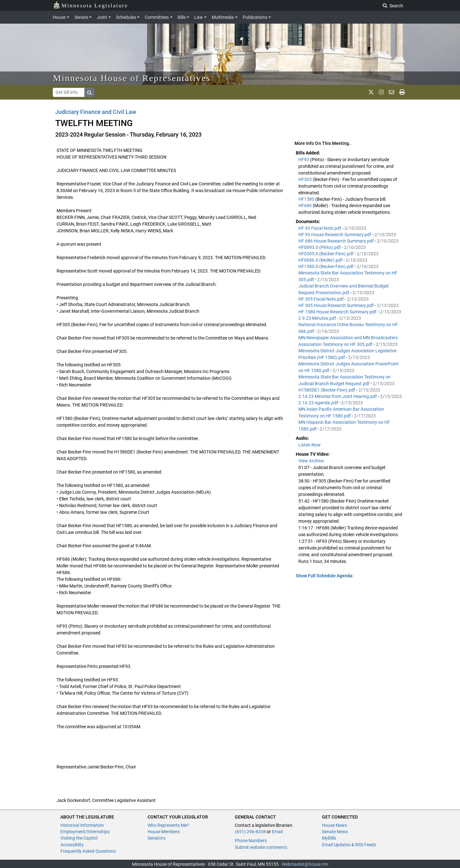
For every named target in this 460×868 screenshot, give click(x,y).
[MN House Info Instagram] (381, 92)
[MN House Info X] (371, 92)
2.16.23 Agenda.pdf (319, 403)
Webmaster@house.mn (305, 864)
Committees (157, 17)
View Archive (311, 461)
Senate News (335, 832)
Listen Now (310, 445)
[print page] (402, 92)
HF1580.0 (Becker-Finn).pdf (326, 266)
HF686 (306, 206)
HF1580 (307, 199)
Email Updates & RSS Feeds (349, 845)
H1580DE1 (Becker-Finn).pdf (327, 390)
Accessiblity (72, 845)
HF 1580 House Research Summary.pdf (338, 312)
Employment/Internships (85, 832)
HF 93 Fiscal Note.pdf (320, 228)
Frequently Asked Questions (88, 851)
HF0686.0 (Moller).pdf (321, 260)
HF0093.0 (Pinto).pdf (320, 247)
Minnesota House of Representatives (132, 78)
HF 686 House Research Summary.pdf (337, 241)
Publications (255, 17)
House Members (164, 832)
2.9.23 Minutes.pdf (318, 318)
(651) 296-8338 (250, 832)
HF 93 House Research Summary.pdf (335, 235)
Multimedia (223, 17)
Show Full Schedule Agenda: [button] (325, 576)
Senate (81, 17)
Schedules (126, 17)
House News (334, 825)
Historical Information (82, 825)
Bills (182, 17)
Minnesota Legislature (91, 5)
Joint (102, 17)
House (59, 17)
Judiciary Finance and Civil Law (96, 112)
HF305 (306, 179)
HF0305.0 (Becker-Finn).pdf (326, 254)
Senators (157, 838)
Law (199, 17)
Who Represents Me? (168, 825)
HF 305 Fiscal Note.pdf (322, 299)
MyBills (329, 838)
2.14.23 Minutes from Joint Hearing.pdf (338, 396)
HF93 (304, 160)
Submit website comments (261, 847)
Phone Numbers (251, 841)
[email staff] (391, 92)
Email (277, 832)
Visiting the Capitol (79, 838)
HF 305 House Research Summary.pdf (337, 305)
